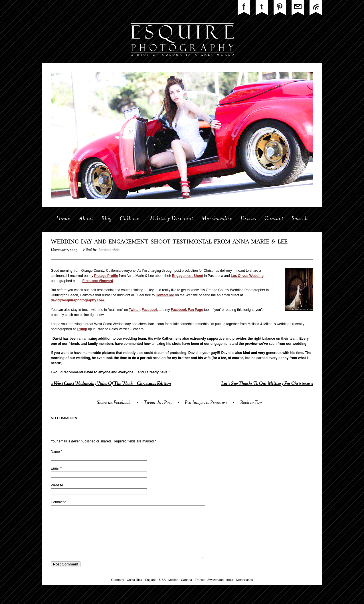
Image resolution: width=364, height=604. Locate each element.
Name (55, 452)
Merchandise (217, 219)
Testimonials (109, 250)
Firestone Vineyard (98, 281)
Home (63, 219)
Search (300, 219)
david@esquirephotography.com (77, 300)
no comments (64, 418)
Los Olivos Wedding (247, 276)
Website (57, 485)
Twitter (134, 310)
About (86, 219)
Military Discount (172, 219)
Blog (107, 219)
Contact (274, 219)
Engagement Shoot (188, 276)
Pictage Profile (106, 276)
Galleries (131, 219)
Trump (82, 329)
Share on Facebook (114, 403)
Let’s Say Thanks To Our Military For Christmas (267, 384)
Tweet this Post (158, 403)
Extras (248, 219)
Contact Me (165, 295)
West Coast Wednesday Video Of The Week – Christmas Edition (111, 384)
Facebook (150, 310)
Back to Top (251, 403)
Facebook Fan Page (187, 310)
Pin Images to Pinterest (206, 403)
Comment (58, 502)
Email (55, 468)
